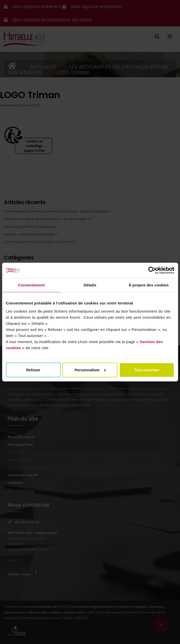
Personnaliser (90, 370)
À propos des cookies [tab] (149, 285)
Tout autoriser (147, 370)
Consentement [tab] (31, 285)
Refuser (33, 370)
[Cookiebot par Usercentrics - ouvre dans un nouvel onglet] (152, 270)
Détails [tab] (90, 285)
